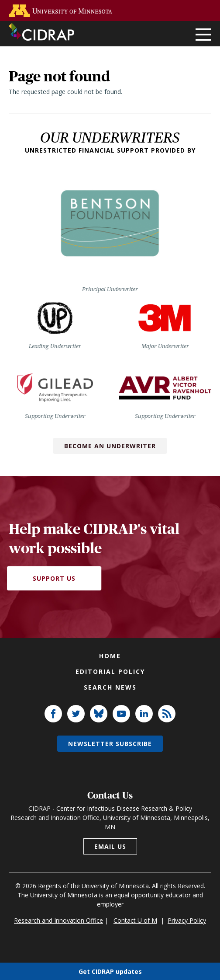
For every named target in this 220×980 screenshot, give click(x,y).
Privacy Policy (187, 920)
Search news (110, 687)
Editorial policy (110, 671)
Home (110, 656)
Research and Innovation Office (58, 920)
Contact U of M (135, 920)
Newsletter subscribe (110, 744)
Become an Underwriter (110, 446)
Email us (110, 846)
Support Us (54, 578)
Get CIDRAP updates (110, 971)
